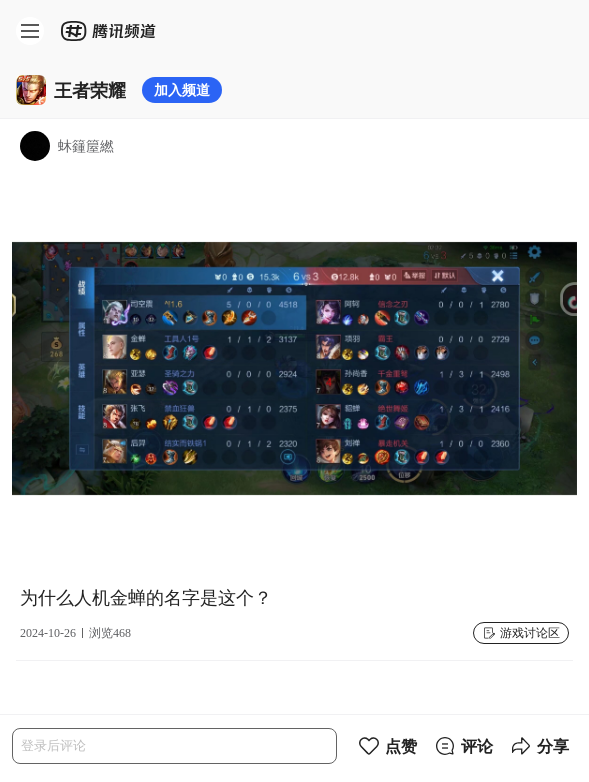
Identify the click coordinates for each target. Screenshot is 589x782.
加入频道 (182, 89)
